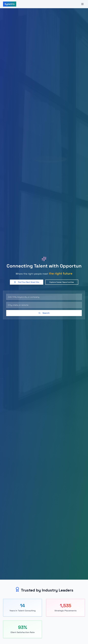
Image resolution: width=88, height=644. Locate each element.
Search (44, 313)
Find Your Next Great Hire (27, 282)
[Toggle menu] (82, 4)
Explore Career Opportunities (62, 282)
